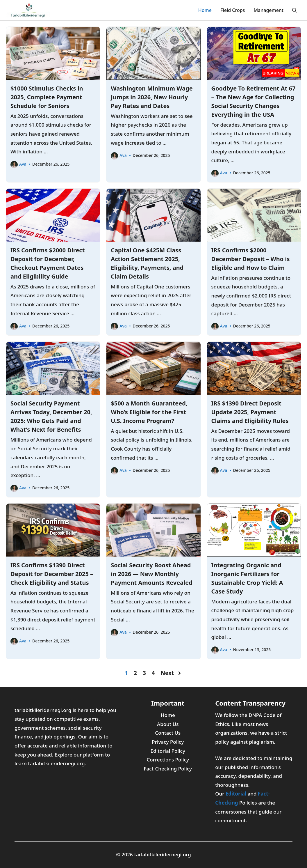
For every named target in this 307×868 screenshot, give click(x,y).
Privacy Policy (168, 742)
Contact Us (168, 733)
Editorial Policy (168, 751)
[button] (294, 10)
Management (268, 10)
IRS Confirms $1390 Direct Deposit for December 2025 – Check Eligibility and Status (52, 574)
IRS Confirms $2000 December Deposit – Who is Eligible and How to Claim (251, 259)
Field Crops (233, 10)
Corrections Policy (168, 760)
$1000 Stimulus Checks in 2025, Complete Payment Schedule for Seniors (47, 97)
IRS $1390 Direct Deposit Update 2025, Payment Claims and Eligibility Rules (250, 412)
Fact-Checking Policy (168, 769)
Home (205, 10)
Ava (23, 164)
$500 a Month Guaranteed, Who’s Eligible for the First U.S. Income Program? (149, 412)
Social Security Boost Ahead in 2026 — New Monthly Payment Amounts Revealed (151, 574)
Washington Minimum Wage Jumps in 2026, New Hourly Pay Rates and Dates (152, 97)
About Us (168, 724)
